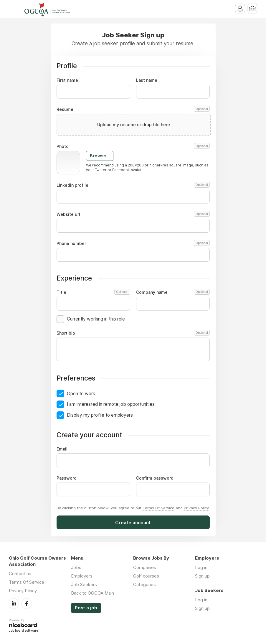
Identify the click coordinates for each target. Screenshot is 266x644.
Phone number (133, 243)
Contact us (20, 574)
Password (67, 478)
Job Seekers (84, 584)
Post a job (86, 608)
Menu (13, 9)
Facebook (27, 604)
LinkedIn (14, 604)
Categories (144, 584)
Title (93, 292)
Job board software (23, 631)
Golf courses (146, 576)
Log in (201, 567)
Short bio (133, 333)
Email (62, 449)
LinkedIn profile (133, 185)
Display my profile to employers (100, 415)
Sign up (202, 576)
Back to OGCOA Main (92, 593)
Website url (133, 214)
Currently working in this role (96, 319)
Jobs (76, 567)
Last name (147, 80)
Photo (133, 146)
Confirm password (155, 478)
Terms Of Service (158, 508)
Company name (173, 292)
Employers (82, 576)
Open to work (81, 394)
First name (67, 80)
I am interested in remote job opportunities (111, 404)
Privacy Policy (196, 508)
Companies (145, 567)
